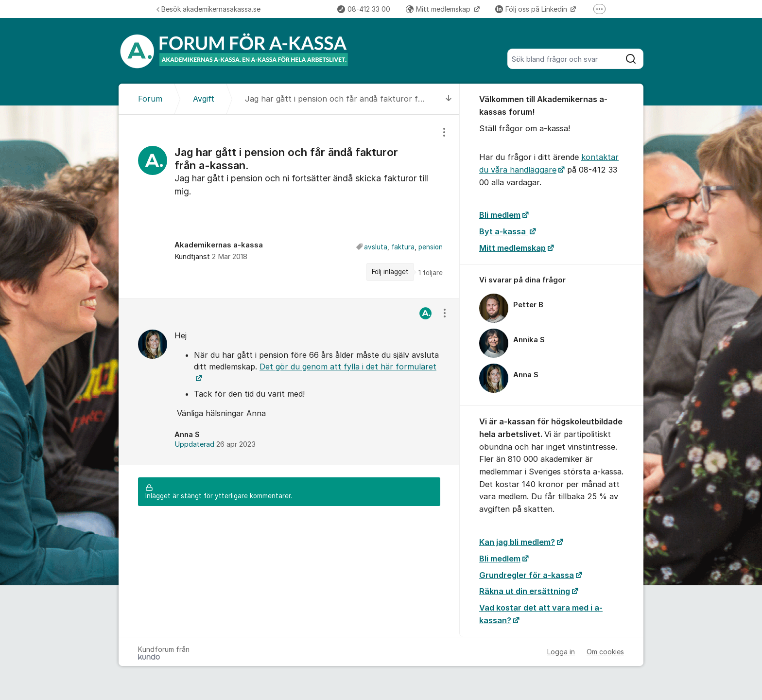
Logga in (561, 652)
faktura (403, 247)
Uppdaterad (215, 444)
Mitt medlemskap (439, 9)
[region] (289, 206)
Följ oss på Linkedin (532, 9)
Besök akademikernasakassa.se (208, 9)
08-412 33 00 (364, 9)
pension (431, 247)
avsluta (376, 247)
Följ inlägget (390, 272)
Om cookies (605, 652)
